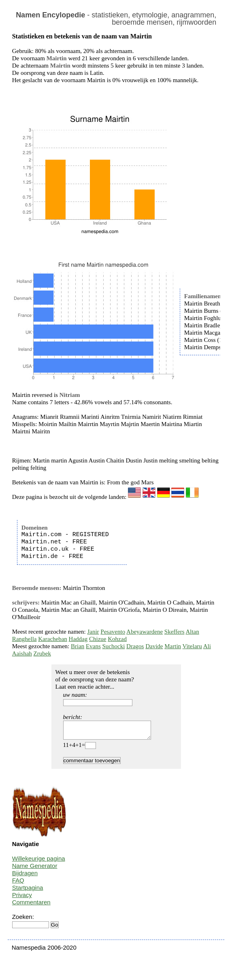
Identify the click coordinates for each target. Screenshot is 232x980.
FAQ (18, 884)
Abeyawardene (145, 632)
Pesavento (113, 632)
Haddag (78, 639)
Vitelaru (192, 646)
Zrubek (42, 653)
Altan (192, 632)
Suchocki (114, 646)
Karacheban (53, 639)
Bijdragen (25, 877)
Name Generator (35, 869)
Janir (93, 632)
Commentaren (31, 906)
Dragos (135, 646)
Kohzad (117, 639)
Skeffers (175, 632)
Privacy (22, 898)
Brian (78, 646)
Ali (207, 646)
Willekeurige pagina (39, 862)
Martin (173, 646)
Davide (154, 646)
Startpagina (28, 891)
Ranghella (24, 639)
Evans (93, 646)
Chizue (98, 639)
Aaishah (22, 653)
